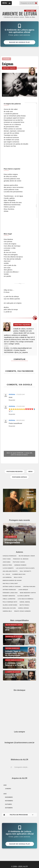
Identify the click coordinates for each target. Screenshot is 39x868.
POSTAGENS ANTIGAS (19, 477)
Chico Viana (7, 559)
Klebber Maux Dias (19, 574)
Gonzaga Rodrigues (10, 556)
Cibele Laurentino (9, 599)
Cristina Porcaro (29, 587)
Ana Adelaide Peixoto (10, 571)
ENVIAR (6, 59)
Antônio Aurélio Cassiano (12, 587)
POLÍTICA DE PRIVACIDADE (18, 815)
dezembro (9, 797)
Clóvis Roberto (8, 568)
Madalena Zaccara (9, 608)
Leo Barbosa (7, 577)
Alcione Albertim (23, 596)
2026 (5, 785)
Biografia (30, 497)
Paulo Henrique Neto (10, 602)
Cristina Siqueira (9, 68)
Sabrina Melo (7, 611)
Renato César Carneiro (22, 611)
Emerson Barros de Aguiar (12, 580)
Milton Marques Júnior (27, 556)
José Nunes (7, 562)
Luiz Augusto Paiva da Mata (25, 568)
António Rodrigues (9, 590)
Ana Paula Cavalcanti (10, 583)
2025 (5, 794)
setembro (9, 808)
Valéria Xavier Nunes (10, 605)
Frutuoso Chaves (19, 562)
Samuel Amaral (25, 602)
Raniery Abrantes (9, 596)
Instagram (30, 491)
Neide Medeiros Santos (28, 593)
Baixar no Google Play (19, 42)
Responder (12, 400)
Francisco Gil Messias (21, 559)
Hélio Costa (18, 577)
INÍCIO (30, 472)
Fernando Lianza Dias (10, 593)
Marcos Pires (7, 565)
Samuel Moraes (24, 608)
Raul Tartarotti (25, 571)
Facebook (30, 494)
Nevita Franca (25, 605)
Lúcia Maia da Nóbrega (26, 599)
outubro (8, 804)
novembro (9, 801)
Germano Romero (20, 565)
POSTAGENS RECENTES (14, 472)
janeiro (8, 789)
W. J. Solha (6, 574)
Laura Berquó (23, 590)
